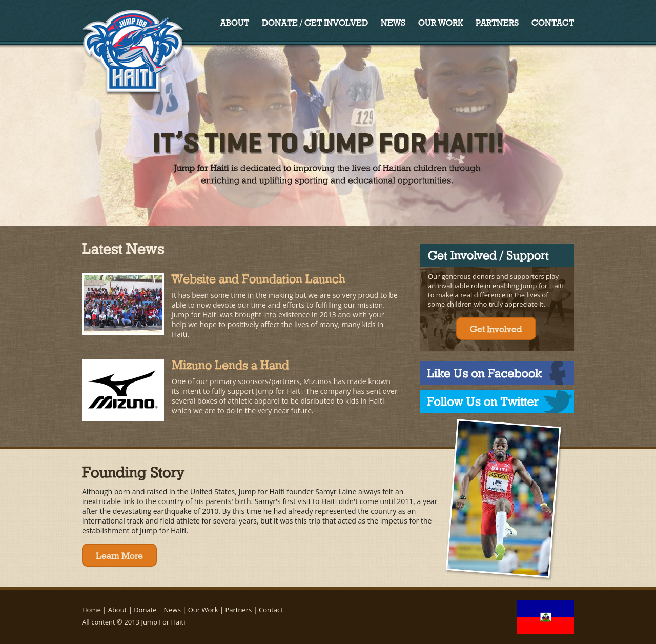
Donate (145, 610)
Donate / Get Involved (315, 22)
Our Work (440, 22)
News (393, 22)
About (235, 22)
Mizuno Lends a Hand (230, 364)
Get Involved (496, 328)
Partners (497, 22)
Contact (553, 22)
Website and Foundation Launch (259, 277)
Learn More (119, 555)
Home (91, 610)
